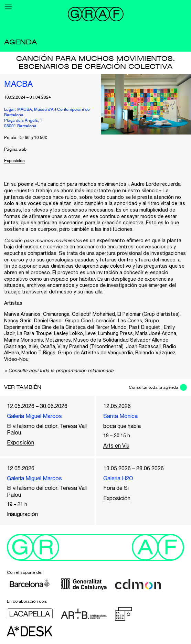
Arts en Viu (116, 446)
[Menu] (8, 7)
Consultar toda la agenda (153, 387)
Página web (15, 150)
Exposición (14, 161)
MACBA (18, 85)
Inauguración (22, 514)
